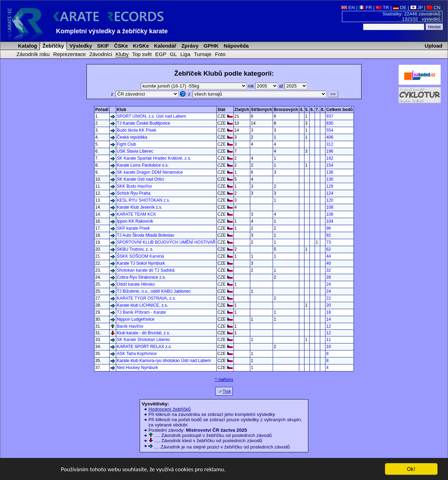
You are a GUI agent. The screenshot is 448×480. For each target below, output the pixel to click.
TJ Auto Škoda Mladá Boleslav (146, 235)
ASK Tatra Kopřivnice (137, 354)
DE (400, 8)
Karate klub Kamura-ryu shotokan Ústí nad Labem (164, 361)
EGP (161, 54)
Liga (185, 54)
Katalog (27, 46)
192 (330, 158)
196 (330, 151)
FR (365, 8)
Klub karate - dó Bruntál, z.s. (144, 333)
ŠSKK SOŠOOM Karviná (140, 256)
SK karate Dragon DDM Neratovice (150, 172)
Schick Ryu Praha (134, 193)
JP (417, 8)
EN (348, 8)
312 (330, 144)
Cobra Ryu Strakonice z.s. (141, 277)
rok (263, 86)
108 (330, 207)
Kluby (122, 54)
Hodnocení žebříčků (170, 409)
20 (328, 305)
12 (328, 326)
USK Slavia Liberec (135, 151)
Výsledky (80, 46)
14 (328, 319)
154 (330, 165)
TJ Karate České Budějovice (144, 123)
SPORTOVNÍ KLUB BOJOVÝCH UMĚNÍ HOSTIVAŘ (166, 242)
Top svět (142, 54)
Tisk (224, 391)
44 (328, 256)
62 (328, 249)
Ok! (411, 469)
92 (328, 235)
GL (173, 54)
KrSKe (140, 46)
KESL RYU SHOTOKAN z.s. (143, 200)
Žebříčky (52, 46)
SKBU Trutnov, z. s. (135, 249)
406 (330, 137)
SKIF (102, 46)
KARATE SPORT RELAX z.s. (144, 347)
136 (330, 172)
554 (330, 130)
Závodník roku (33, 54)
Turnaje (203, 54)
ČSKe (120, 46)
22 (328, 298)
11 (328, 340)
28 (328, 277)
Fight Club (127, 144)
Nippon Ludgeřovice (136, 319)
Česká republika (132, 137)
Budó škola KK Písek (137, 130)
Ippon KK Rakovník (135, 221)
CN (433, 8)
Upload (433, 46)
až (293, 86)
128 (330, 186)
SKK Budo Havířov (135, 186)
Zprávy (189, 46)
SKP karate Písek (134, 228)
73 (328, 242)
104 (330, 221)
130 (330, 179)
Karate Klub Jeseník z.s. (140, 207)
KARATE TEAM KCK (136, 214)
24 (328, 284)
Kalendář (164, 46)
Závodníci (101, 54)
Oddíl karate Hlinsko (136, 284)
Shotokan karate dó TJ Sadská (146, 270)
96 (328, 228)
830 (330, 123)
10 (328, 347)
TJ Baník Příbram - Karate (141, 312)
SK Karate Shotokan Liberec (144, 340)
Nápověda (236, 46)
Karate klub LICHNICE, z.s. (143, 305)
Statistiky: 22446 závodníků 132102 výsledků (412, 16)
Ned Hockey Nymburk (138, 368)
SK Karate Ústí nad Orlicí (141, 179)
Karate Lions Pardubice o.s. (143, 165)
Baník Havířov (130, 326)
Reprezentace (69, 54)
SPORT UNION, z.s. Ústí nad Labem (152, 116)
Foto (220, 54)
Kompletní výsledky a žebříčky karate (112, 31)
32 (328, 270)
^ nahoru (224, 379)
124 (330, 193)
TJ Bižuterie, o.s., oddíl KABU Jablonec (154, 291)
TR (383, 8)
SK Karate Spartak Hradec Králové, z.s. (154, 158)
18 (328, 312)
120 (330, 200)
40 (328, 263)
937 (330, 116)
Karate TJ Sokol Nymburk (141, 263)
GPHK (210, 46)
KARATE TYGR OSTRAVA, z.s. (146, 298)
